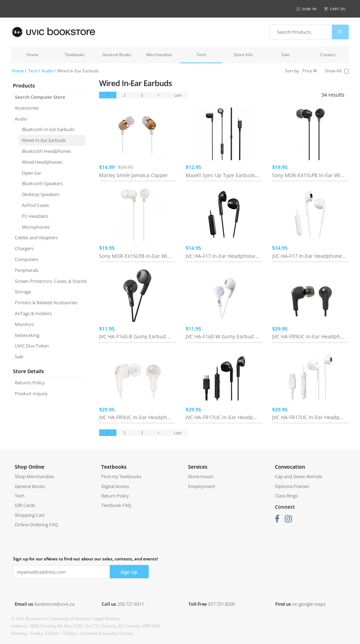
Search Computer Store (40, 97)
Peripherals (27, 270)
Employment (202, 486)
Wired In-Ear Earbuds (44, 140)
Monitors (24, 324)
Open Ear (31, 173)
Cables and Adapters (36, 238)
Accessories (27, 108)
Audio (47, 71)
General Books (117, 55)
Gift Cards (25, 505)
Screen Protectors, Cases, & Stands (50, 281)
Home (32, 55)
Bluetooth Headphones (46, 151)
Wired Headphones (42, 162)
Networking (27, 335)
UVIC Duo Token (32, 346)
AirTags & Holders (33, 313)
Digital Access (115, 486)
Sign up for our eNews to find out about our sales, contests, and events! (85, 559)
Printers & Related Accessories (46, 303)
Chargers (24, 248)
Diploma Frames (292, 486)
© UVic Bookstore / (30, 619)
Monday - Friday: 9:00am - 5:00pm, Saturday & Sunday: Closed (72, 633)
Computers (27, 259)
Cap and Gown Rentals (298, 476)
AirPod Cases (35, 205)
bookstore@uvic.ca (54, 604)
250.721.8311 (131, 604)
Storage (23, 292)
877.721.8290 (221, 604)
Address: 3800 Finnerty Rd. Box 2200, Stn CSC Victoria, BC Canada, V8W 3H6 (86, 626)
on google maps (309, 604)
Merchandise (159, 55)
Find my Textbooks (121, 476)
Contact (328, 55)
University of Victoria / (71, 619)
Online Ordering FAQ (36, 525)
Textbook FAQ (116, 505)
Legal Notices (106, 619)
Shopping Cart (30, 515)
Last (178, 95)
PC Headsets (35, 216)
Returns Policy (30, 383)
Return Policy (115, 496)
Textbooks (75, 55)
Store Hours (201, 476)
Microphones (36, 227)
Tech (201, 55)
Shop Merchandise (34, 476)
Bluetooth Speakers (42, 183)
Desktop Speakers (41, 194)
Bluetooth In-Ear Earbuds (48, 129)
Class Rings (286, 496)
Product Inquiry (31, 393)
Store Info (243, 55)
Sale (285, 55)
